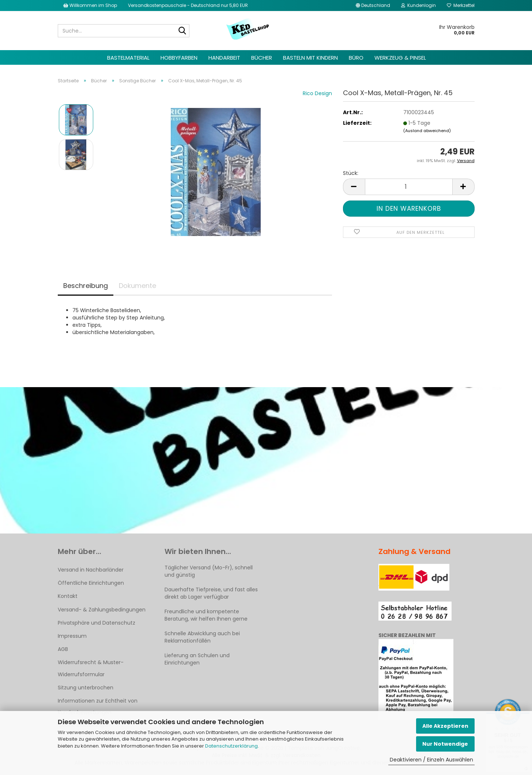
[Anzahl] (409, 187)
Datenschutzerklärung (231, 746)
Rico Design (317, 93)
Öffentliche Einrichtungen (91, 583)
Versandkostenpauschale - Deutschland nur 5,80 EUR (188, 5)
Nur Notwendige (445, 744)
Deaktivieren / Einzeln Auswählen (431, 760)
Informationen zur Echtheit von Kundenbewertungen (98, 707)
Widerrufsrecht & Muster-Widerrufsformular (91, 668)
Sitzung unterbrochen (86, 688)
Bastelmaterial (128, 58)
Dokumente (137, 286)
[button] (373, 5)
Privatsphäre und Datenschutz (97, 623)
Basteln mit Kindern (310, 58)
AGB (63, 649)
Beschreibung (86, 286)
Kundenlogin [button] (418, 5)
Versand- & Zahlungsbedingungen (102, 610)
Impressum (72, 636)
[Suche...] (182, 31)
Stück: (351, 173)
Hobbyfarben (179, 58)
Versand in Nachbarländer (91, 570)
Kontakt (68, 596)
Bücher (262, 58)
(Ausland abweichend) (427, 131)
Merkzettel (461, 5)
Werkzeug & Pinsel (400, 58)
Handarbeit (224, 58)
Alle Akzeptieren (445, 726)
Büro (356, 58)
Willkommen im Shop (90, 5)
